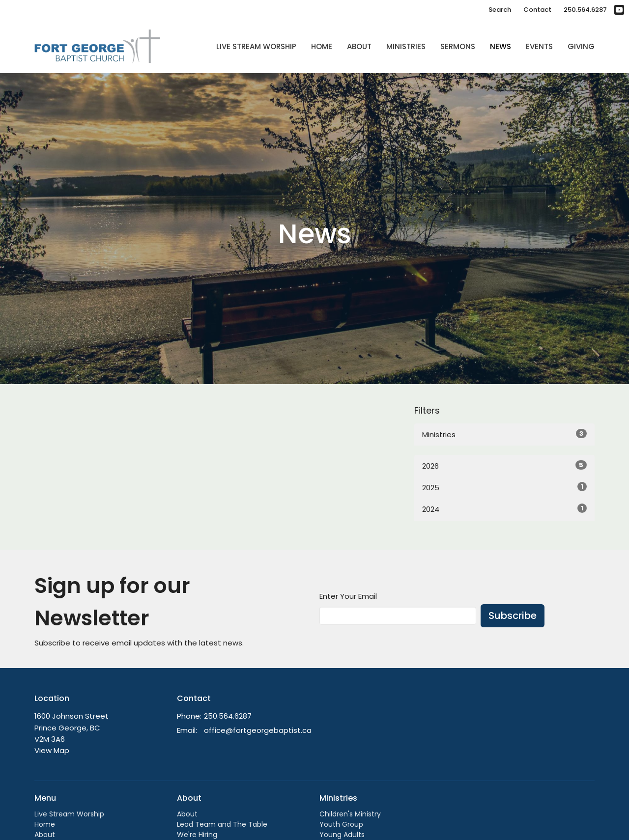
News (500, 46)
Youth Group (341, 824)
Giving (581, 46)
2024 (504, 509)
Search (500, 10)
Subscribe (513, 616)
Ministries (406, 46)
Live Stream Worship (256, 46)
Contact (537, 10)
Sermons (458, 46)
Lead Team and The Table (222, 824)
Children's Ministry (350, 814)
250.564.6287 (585, 10)
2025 (504, 487)
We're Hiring (197, 835)
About (359, 46)
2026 (504, 466)
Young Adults (342, 835)
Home (322, 46)
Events (539, 46)
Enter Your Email (348, 596)
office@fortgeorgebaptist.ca (258, 730)
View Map (52, 750)
